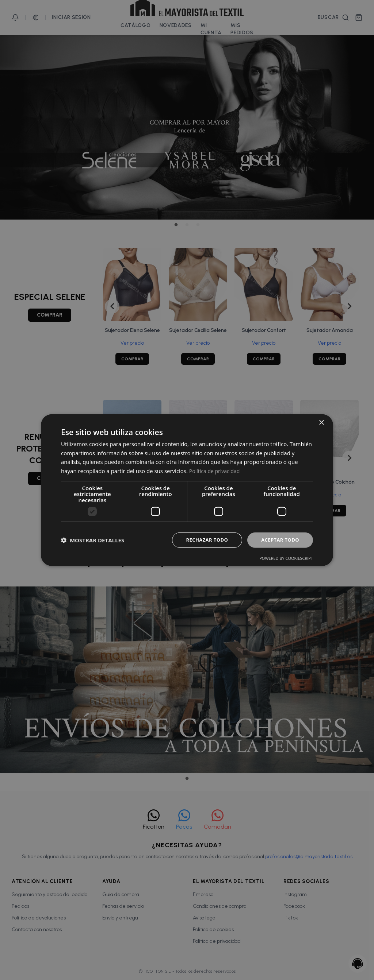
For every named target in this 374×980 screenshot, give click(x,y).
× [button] (321, 422)
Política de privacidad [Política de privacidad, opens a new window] (216, 470)
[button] (93, 540)
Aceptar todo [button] (279, 540)
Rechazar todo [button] (203, 540)
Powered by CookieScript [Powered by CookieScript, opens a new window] (286, 559)
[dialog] (187, 490)
